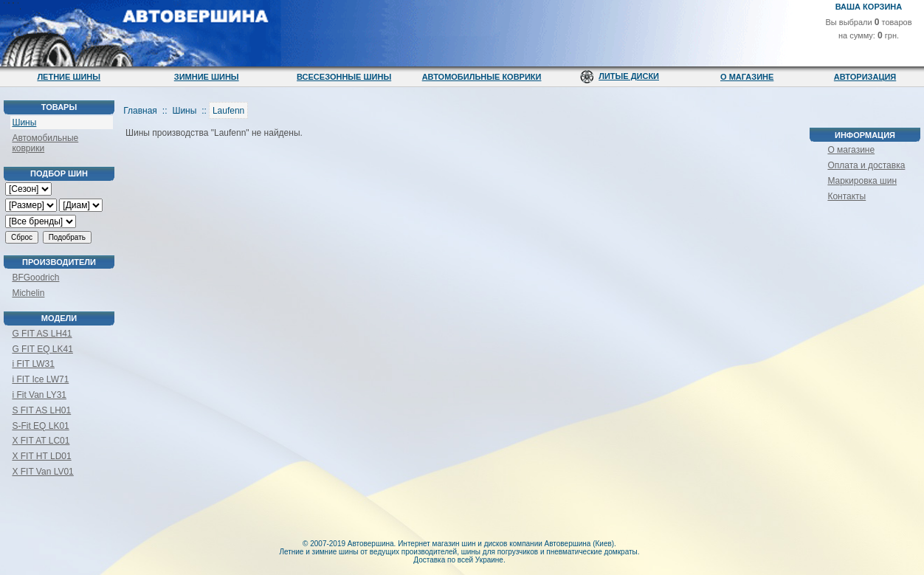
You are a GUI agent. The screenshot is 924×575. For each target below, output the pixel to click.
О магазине (747, 77)
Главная (140, 111)
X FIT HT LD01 (41, 456)
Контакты (847, 196)
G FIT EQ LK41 (42, 349)
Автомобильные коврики (482, 77)
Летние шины (69, 77)
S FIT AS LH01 (41, 410)
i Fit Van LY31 (39, 395)
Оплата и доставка (866, 165)
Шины (24, 123)
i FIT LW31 (33, 364)
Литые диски (629, 76)
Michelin (28, 293)
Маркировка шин (862, 181)
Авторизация (865, 77)
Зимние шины (207, 77)
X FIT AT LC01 (41, 441)
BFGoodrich (35, 278)
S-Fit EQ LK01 (40, 426)
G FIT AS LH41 (42, 334)
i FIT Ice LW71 (40, 379)
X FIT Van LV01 (42, 472)
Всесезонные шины (344, 77)
